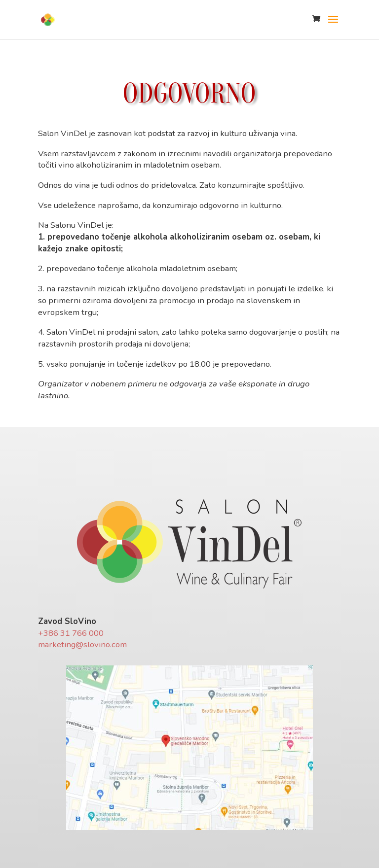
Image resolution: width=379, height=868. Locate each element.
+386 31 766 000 (71, 633)
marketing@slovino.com (82, 644)
